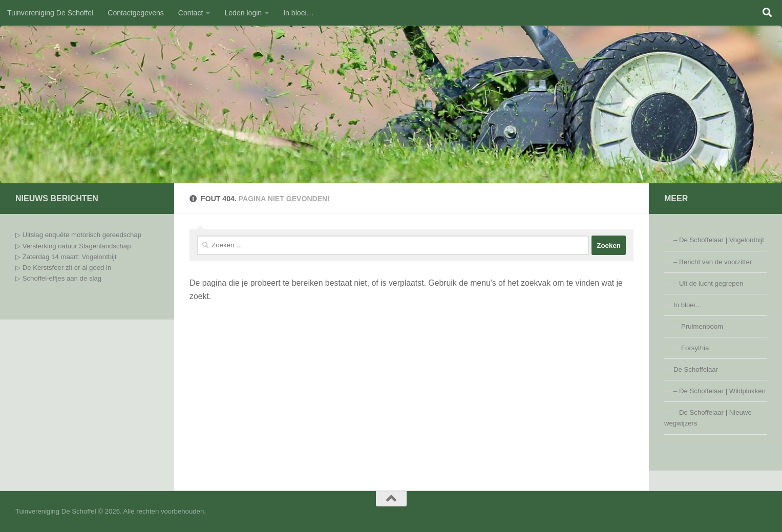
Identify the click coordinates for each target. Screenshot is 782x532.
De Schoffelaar (696, 369)
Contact (191, 13)
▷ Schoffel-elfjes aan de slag (59, 278)
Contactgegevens (136, 13)
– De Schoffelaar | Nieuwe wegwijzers (708, 418)
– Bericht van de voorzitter (713, 262)
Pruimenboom (702, 326)
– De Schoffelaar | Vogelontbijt (719, 240)
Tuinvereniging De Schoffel (50, 13)
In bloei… (298, 13)
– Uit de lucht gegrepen (708, 283)
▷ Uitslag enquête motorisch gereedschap (78, 235)
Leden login (243, 13)
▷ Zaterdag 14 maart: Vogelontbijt (66, 257)
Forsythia (695, 348)
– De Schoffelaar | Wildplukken (720, 391)
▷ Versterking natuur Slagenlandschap (73, 246)
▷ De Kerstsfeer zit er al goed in (63, 268)
